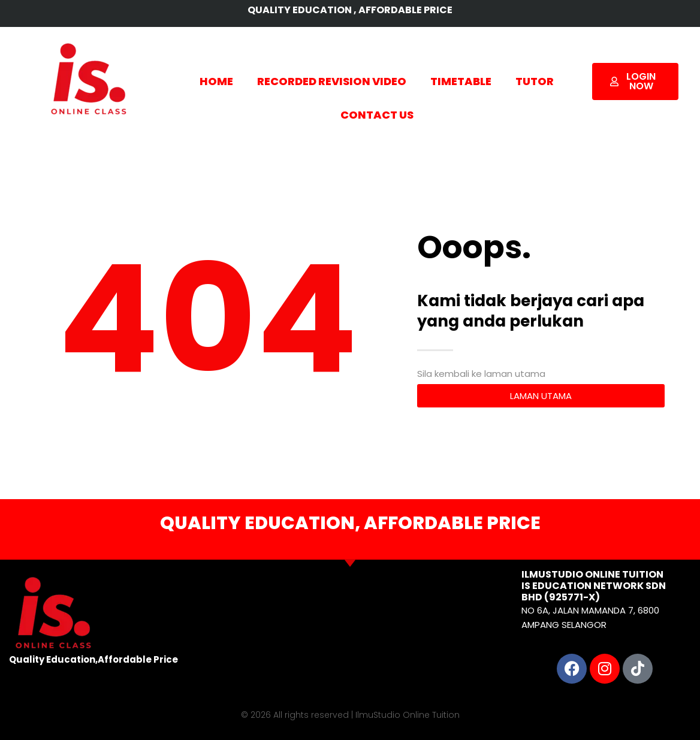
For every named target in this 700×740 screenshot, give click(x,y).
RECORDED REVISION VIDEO (332, 81)
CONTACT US (377, 115)
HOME (216, 81)
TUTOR (535, 81)
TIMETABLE (461, 81)
